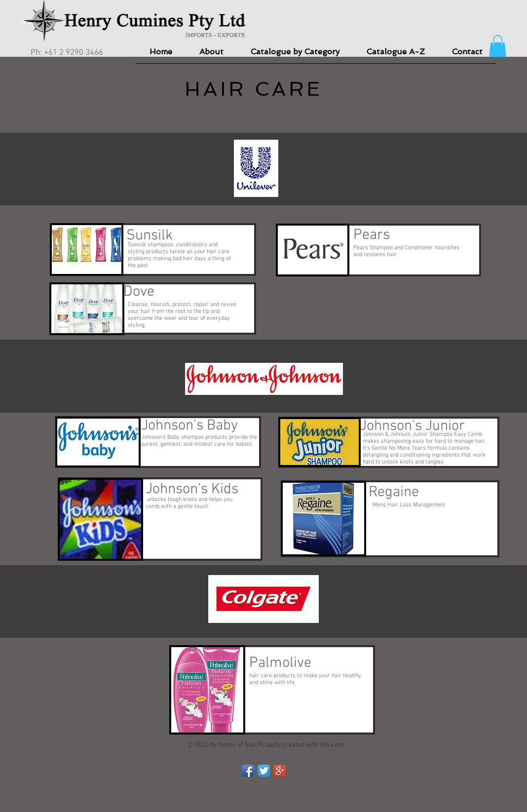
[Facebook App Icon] (248, 771)
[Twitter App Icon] (264, 771)
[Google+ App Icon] (280, 771)
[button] (498, 46)
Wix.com (332, 745)
